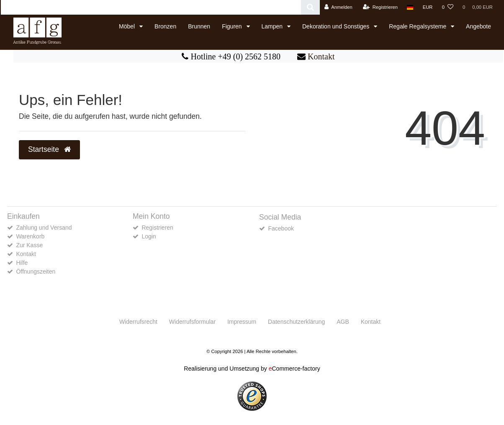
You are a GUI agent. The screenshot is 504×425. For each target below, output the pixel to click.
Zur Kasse (29, 245)
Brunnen (199, 26)
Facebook (281, 228)
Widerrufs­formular (192, 322)
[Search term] (151, 7)
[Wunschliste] (448, 7)
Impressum (242, 322)
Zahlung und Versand (44, 228)
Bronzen (165, 26)
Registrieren (157, 228)
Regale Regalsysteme (418, 26)
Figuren (233, 26)
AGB (343, 322)
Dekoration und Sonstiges (337, 26)
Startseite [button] (49, 149)
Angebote (478, 26)
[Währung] (428, 7)
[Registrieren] (380, 7)
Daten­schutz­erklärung (296, 322)
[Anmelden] (338, 7)
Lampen (273, 26)
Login (149, 236)
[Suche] (310, 7)
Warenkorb (30, 236)
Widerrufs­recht (138, 322)
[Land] (410, 7)
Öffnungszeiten (36, 271)
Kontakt (321, 56)
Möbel (128, 26)
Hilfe (22, 263)
